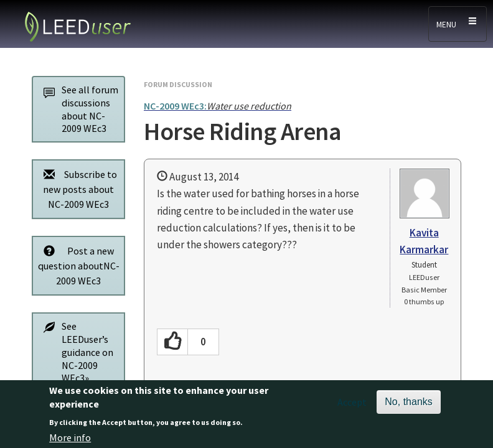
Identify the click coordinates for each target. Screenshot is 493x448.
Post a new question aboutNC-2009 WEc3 (78, 265)
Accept (352, 407)
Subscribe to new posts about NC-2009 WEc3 (77, 189)
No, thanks (408, 407)
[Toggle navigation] (458, 24)
